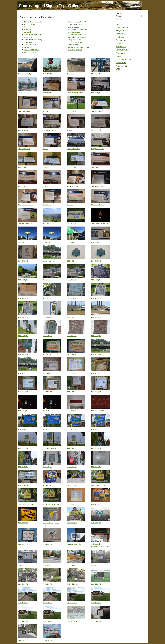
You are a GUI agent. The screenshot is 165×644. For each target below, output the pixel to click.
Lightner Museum (74, 27)
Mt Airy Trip (28, 47)
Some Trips (121, 63)
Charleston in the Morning (33, 40)
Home (118, 24)
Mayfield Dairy (73, 45)
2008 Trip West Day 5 (75, 50)
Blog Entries (121, 31)
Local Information (124, 59)
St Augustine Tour (74, 32)
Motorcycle (121, 53)
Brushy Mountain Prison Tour (78, 22)
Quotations (121, 40)
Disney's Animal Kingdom (33, 35)
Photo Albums (122, 27)
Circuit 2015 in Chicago (75, 24)
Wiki (118, 69)
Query (118, 16)
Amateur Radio (122, 66)
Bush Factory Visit (30, 45)
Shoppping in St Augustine (77, 37)
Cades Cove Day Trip (75, 42)
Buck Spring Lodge (31, 24)
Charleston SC (29, 42)
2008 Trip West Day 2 (31, 52)
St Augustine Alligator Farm (77, 35)
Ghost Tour (28, 37)
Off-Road (120, 43)
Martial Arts (121, 47)
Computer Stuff (123, 50)
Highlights (28, 29)
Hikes (118, 56)
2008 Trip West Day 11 (32, 50)
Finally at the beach (74, 40)
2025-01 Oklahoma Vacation (34, 22)
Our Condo (28, 32)
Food (26, 27)
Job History (121, 37)
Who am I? (120, 34)
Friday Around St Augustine (77, 29)
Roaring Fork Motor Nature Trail (79, 47)
